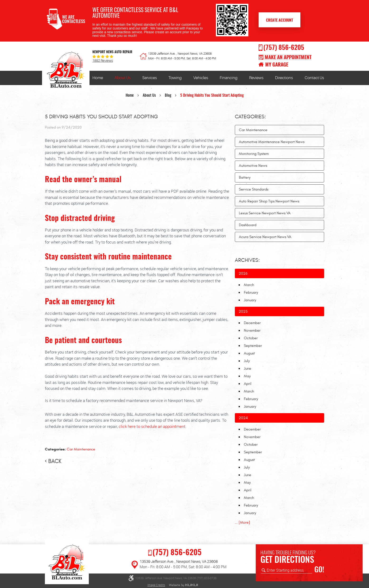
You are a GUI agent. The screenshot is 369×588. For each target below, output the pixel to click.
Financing (229, 78)
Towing (175, 78)
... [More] (242, 522)
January (250, 300)
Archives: (247, 260)
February (251, 292)
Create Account (279, 20)
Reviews (256, 78)
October (251, 338)
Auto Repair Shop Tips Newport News (269, 201)
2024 (243, 418)
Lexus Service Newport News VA (265, 213)
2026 (243, 273)
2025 (243, 311)
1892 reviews (103, 61)
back (55, 461)
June (248, 368)
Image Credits (156, 585)
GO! (319, 570)
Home (98, 78)
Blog (168, 96)
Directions (284, 78)
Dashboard (248, 225)
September (253, 346)
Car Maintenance (81, 449)
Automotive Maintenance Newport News (272, 142)
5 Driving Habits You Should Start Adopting (212, 96)
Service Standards (254, 189)
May (247, 376)
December (252, 323)
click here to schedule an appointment (152, 426)
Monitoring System (254, 154)
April (248, 384)
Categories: (250, 117)
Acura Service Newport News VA (265, 237)
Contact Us (314, 78)
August (249, 353)
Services (150, 78)
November (252, 330)
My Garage (277, 65)
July (247, 361)
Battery (245, 177)
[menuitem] (98, 78)
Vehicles (201, 78)
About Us (123, 78)
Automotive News (253, 166)
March (249, 285)
